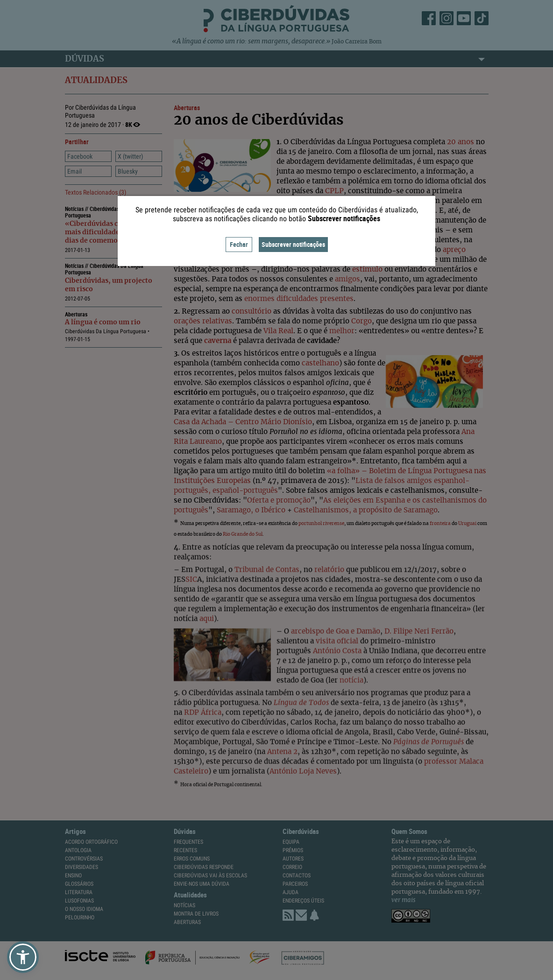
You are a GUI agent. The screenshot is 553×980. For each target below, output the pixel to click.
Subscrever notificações (293, 244)
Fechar (239, 244)
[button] (23, 957)
